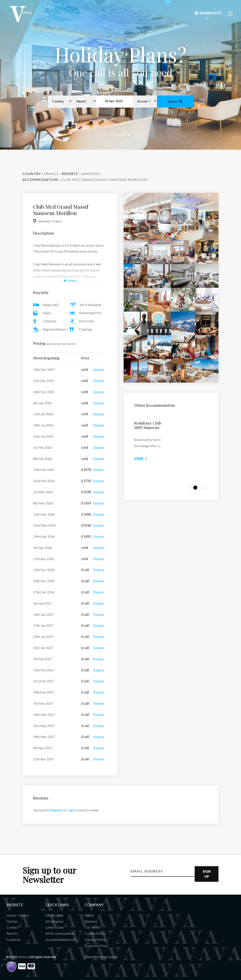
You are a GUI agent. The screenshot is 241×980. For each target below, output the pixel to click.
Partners (91, 921)
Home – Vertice (18, 915)
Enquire (99, 369)
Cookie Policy (95, 933)
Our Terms (92, 927)
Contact (12, 927)
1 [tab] (190, 488)
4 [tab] (206, 488)
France (51, 174)
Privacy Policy (95, 939)
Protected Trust (96, 946)
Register (56, 810)
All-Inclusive (54, 921)
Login (71, 810)
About (89, 915)
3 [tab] (201, 488)
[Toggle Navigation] (231, 13)
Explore (121, 135)
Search (175, 101)
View (147, 459)
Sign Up (207, 874)
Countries (14, 939)
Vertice (23, 957)
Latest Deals (54, 927)
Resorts (12, 933)
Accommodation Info (61, 939)
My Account (54, 915)
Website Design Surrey (101, 957)
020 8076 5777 (208, 13)
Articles (12, 921)
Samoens (90, 174)
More (70, 280)
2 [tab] (195, 488)
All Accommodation (60, 933)
